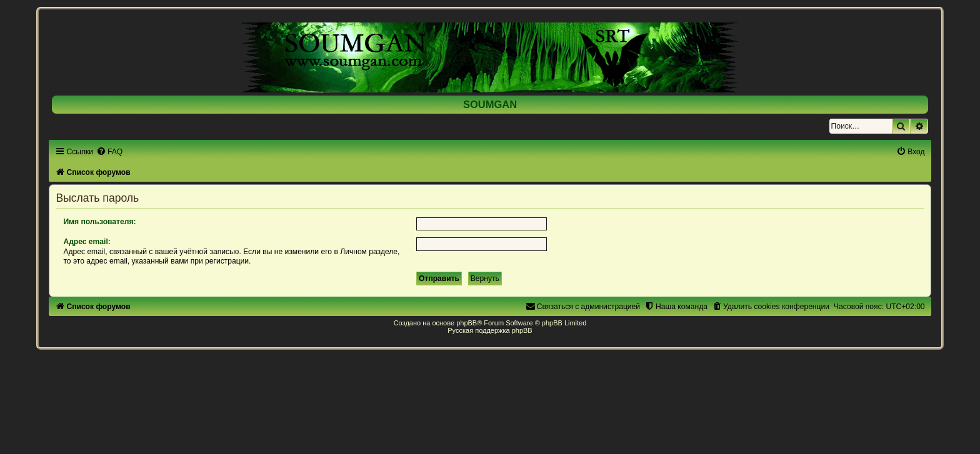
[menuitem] (109, 152)
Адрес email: (87, 242)
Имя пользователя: (99, 222)
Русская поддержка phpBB (490, 330)
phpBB (467, 323)
